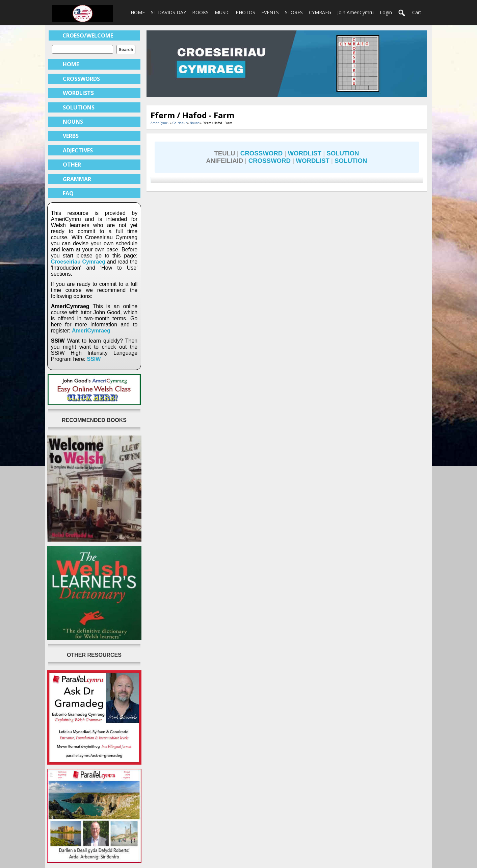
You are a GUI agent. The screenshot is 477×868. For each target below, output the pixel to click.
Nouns (195, 123)
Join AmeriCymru (355, 12)
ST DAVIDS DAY (168, 12)
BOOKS (200, 12)
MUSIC (222, 12)
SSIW (94, 359)
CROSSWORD (261, 153)
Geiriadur (180, 123)
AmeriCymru (160, 123)
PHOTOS (245, 12)
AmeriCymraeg (91, 331)
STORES (294, 12)
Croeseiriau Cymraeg (78, 262)
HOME (138, 12)
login (386, 12)
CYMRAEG (320, 12)
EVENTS (270, 12)
